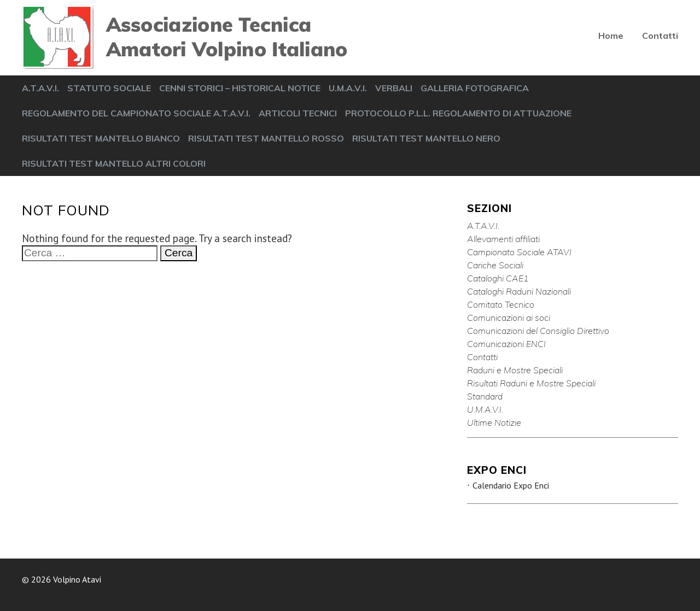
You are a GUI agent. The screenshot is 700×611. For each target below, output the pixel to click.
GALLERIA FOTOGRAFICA (475, 88)
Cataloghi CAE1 (498, 278)
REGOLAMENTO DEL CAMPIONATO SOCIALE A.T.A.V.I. (136, 113)
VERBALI (394, 88)
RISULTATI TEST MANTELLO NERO (426, 138)
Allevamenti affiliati (503, 239)
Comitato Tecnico (501, 304)
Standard (485, 396)
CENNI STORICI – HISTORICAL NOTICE (240, 88)
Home (611, 36)
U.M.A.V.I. (348, 88)
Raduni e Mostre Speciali (515, 370)
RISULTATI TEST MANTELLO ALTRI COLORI (114, 163)
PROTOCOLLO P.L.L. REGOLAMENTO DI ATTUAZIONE (458, 113)
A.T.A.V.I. (40, 88)
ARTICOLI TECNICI (298, 113)
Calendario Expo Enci (511, 485)
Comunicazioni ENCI (506, 344)
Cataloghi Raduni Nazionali (519, 291)
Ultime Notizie (494, 422)
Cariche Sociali (495, 265)
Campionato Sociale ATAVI (519, 252)
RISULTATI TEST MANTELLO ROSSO (266, 138)
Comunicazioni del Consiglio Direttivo (538, 331)
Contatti (660, 36)
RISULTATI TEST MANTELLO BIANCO (101, 138)
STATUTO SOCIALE (109, 88)
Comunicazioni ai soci (509, 318)
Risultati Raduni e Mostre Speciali (531, 383)
